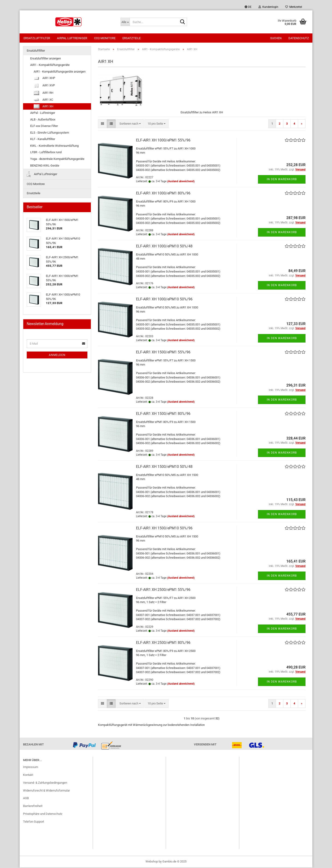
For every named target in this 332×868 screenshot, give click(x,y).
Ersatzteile (132, 38)
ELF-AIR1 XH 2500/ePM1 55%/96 (163, 590)
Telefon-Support (34, 822)
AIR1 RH (43, 93)
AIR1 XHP (44, 79)
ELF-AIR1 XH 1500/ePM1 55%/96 (163, 353)
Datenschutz (299, 38)
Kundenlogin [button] (268, 7)
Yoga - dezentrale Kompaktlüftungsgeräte (57, 159)
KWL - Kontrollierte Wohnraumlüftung (54, 146)
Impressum (31, 767)
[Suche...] (125, 22)
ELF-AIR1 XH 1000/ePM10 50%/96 (164, 300)
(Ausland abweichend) (181, 182)
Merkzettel (294, 7)
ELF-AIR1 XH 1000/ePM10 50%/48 (164, 247)
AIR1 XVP (44, 86)
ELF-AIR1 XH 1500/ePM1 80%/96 (163, 414)
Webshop (152, 862)
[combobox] (130, 124)
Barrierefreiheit (33, 806)
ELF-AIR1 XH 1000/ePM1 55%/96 (163, 141)
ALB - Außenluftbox (43, 120)
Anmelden (57, 355)
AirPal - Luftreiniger (43, 113)
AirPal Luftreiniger (72, 38)
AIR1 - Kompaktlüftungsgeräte (50, 65)
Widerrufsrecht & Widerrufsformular (46, 791)
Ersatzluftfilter (37, 38)
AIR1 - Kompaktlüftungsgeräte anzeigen (60, 72)
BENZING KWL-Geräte (45, 166)
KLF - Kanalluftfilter (43, 139)
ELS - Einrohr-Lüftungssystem (50, 133)
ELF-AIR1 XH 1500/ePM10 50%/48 (164, 467)
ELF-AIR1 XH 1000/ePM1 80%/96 (163, 194)
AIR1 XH (43, 107)
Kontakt (28, 775)
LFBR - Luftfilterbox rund (46, 153)
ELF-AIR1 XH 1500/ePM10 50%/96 (164, 529)
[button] (248, 7)
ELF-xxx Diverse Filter (44, 126)
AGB (26, 799)
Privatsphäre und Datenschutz (43, 814)
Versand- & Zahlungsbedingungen (45, 783)
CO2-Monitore (105, 38)
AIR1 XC (43, 100)
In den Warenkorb (282, 180)
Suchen (276, 38)
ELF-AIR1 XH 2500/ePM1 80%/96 (163, 643)
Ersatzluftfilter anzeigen (46, 59)
